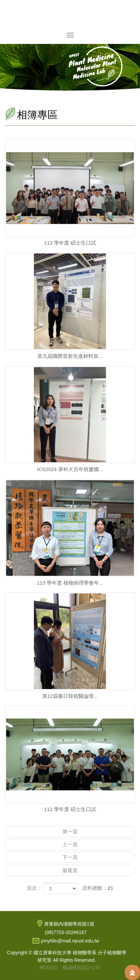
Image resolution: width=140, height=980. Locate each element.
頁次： (34, 888)
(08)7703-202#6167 (66, 932)
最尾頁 (70, 870)
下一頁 (70, 857)
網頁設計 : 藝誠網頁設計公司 (70, 967)
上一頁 (70, 844)
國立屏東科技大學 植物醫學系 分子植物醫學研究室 (70, 15)
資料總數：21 (98, 888)
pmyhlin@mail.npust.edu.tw (70, 941)
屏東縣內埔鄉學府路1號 (69, 924)
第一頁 (70, 831)
